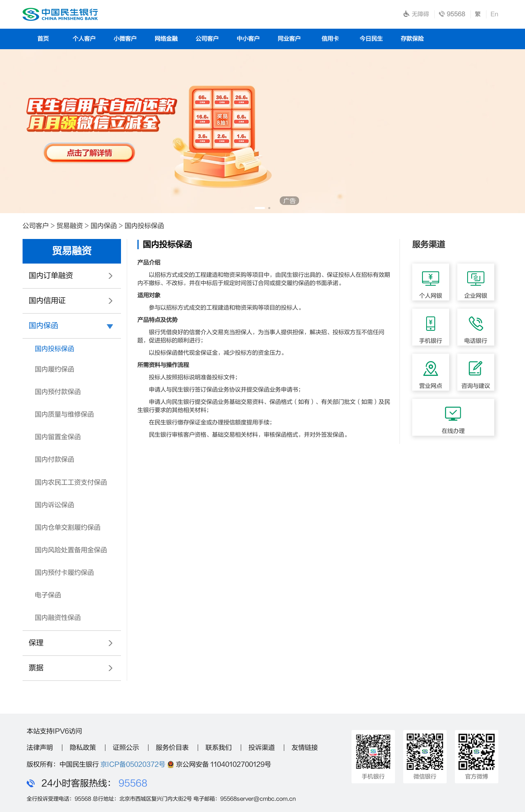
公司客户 (207, 39)
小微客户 (125, 39)
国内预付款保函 (58, 392)
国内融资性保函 (58, 618)
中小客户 (248, 39)
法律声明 (40, 748)
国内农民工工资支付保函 (71, 482)
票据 (36, 668)
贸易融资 (70, 226)
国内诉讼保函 (55, 505)
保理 (36, 643)
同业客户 (289, 39)
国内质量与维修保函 (64, 414)
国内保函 (104, 226)
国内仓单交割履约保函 (68, 528)
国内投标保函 (144, 226)
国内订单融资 (51, 276)
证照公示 (126, 748)
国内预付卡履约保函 (64, 573)
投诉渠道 (262, 748)
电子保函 (48, 595)
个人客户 (84, 39)
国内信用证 (47, 301)
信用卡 (330, 39)
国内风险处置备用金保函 (71, 550)
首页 (43, 39)
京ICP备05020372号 (133, 764)
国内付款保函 (55, 459)
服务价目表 (172, 748)
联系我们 (219, 748)
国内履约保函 (55, 369)
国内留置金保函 (58, 437)
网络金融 (166, 39)
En (494, 14)
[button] (260, 208)
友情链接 (305, 748)
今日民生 (371, 39)
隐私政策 (83, 748)
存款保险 (412, 39)
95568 (133, 783)
